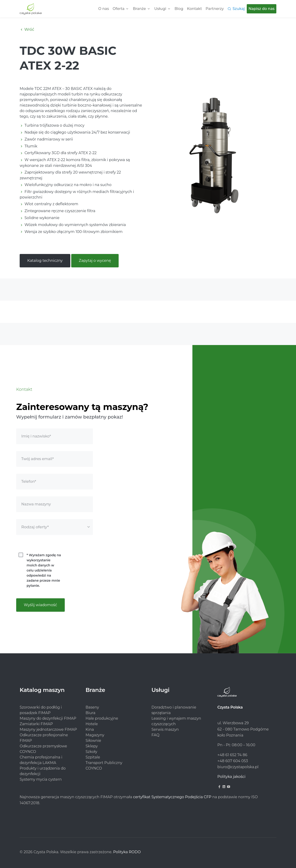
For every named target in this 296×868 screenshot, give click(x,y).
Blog (179, 9)
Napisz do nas (262, 9)
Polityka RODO (127, 852)
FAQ (155, 735)
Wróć (27, 29)
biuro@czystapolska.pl (238, 767)
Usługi (160, 9)
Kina (90, 729)
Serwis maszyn (165, 729)
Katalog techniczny (45, 261)
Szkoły (91, 752)
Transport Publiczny (104, 763)
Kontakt (195, 9)
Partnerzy (215, 9)
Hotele (92, 724)
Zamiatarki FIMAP (36, 724)
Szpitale (93, 757)
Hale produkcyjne (102, 718)
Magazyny (95, 735)
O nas (104, 9)
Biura (90, 713)
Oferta (119, 9)
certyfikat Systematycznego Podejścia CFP (172, 797)
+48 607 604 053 (233, 761)
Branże (139, 9)
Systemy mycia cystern (41, 779)
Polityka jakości (231, 777)
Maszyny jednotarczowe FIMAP (48, 729)
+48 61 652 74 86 (232, 755)
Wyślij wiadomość (40, 605)
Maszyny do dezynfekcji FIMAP (48, 718)
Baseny (92, 707)
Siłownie (93, 741)
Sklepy (92, 746)
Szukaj (239, 9)
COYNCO (94, 768)
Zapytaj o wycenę (95, 261)
